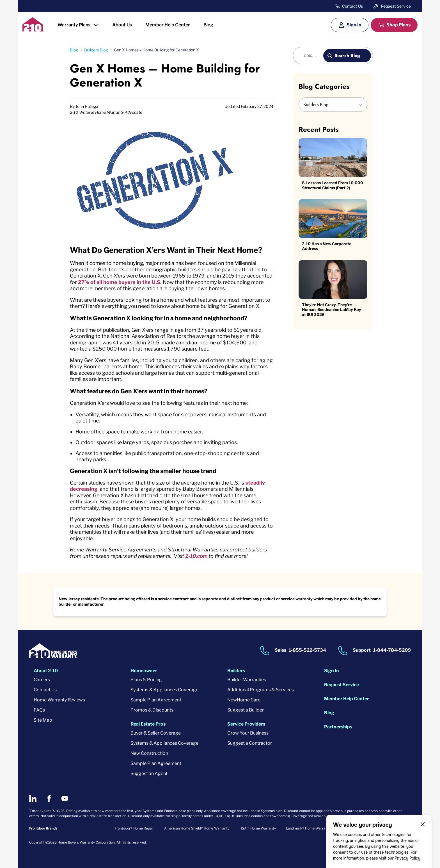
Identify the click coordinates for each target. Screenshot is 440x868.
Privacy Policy (407, 858)
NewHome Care (244, 700)
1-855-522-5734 (307, 650)
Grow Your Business (248, 733)
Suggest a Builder (246, 710)
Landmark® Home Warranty (308, 828)
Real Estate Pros (148, 724)
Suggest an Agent (149, 773)
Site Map (43, 720)
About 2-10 (46, 671)
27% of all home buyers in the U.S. (120, 282)
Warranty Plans (74, 25)
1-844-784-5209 (392, 650)
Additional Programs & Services (261, 690)
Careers (42, 680)
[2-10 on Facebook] (49, 798)
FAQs (39, 710)
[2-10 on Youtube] (65, 798)
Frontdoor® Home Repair (134, 828)
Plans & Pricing (146, 680)
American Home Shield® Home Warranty (197, 828)
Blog (208, 25)
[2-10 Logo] (33, 30)
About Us (122, 25)
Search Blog (347, 55)
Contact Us (352, 6)
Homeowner (144, 671)
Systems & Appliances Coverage (164, 690)
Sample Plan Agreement (156, 700)
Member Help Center (168, 25)
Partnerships (338, 727)
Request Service (396, 6)
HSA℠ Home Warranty (258, 828)
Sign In (354, 25)
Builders (236, 671)
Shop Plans (398, 25)
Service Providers (246, 724)
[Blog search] (311, 56)
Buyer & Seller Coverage (156, 733)
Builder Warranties (247, 680)
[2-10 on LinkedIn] (33, 799)
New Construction (149, 753)
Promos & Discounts (152, 710)
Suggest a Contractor (250, 743)
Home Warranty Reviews (59, 700)
